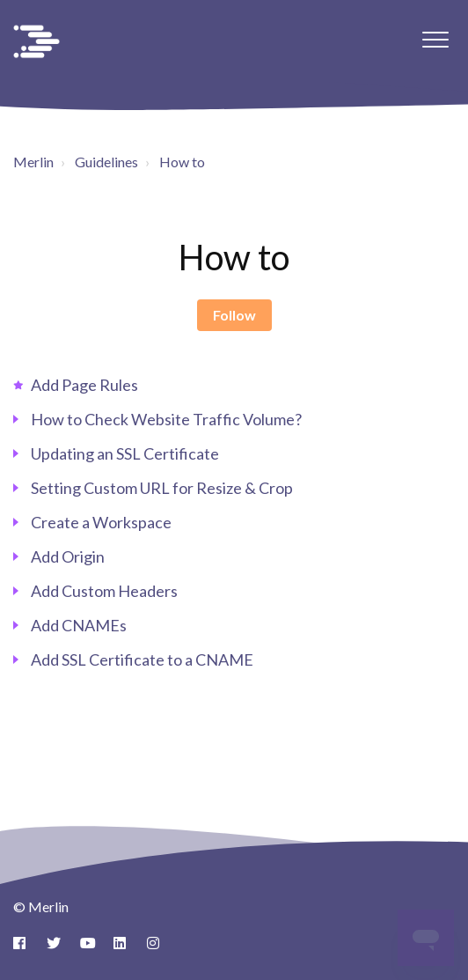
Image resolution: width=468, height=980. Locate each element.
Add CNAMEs (79, 625)
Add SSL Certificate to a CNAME (142, 659)
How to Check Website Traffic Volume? (166, 419)
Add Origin (68, 556)
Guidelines (106, 162)
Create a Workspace (101, 522)
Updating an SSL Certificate (125, 453)
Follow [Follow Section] (234, 315)
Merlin (33, 162)
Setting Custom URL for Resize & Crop (162, 488)
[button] (435, 39)
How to (182, 162)
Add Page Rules (84, 385)
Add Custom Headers (104, 591)
